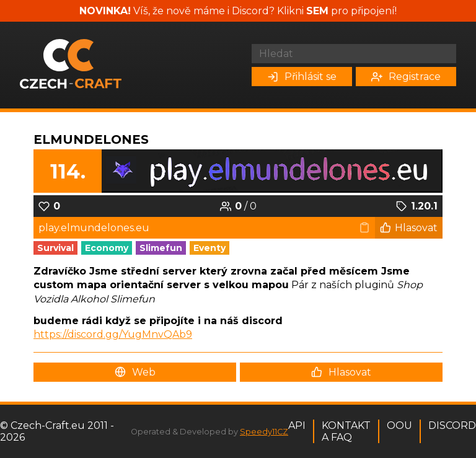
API (297, 425)
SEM (317, 11)
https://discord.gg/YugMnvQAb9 (113, 334)
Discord (452, 425)
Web (135, 372)
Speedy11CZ (264, 432)
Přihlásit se (302, 77)
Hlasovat (409, 228)
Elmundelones (91, 139)
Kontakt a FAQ (346, 431)
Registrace (406, 77)
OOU (399, 425)
